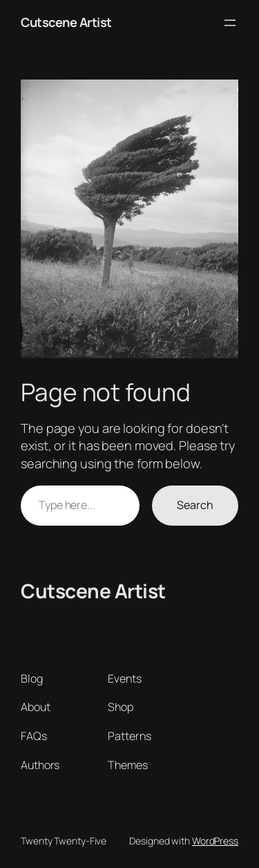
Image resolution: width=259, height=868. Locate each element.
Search (195, 505)
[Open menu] (230, 23)
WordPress (215, 841)
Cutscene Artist (66, 22)
